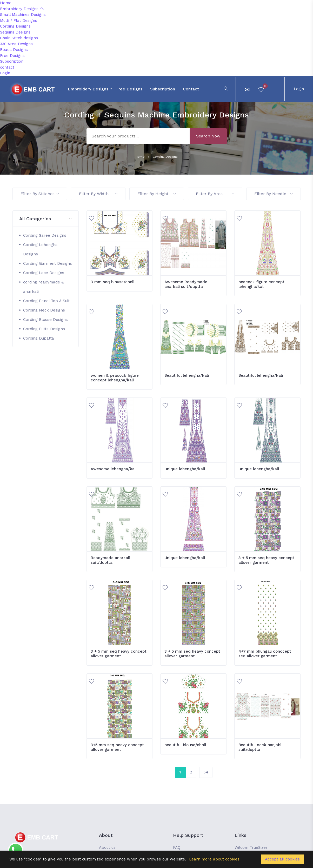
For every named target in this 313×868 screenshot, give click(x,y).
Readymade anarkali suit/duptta (110, 560)
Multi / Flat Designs (19, 21)
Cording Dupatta (39, 338)
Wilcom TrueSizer (251, 847)
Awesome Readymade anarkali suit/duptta (186, 284)
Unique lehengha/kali (185, 469)
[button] (46, 219)
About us (107, 847)
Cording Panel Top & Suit (46, 301)
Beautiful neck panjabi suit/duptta (260, 747)
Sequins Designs (15, 32)
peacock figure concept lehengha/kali (261, 284)
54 (206, 772)
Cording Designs (15, 26)
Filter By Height (157, 194)
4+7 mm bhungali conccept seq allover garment (265, 654)
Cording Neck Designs (44, 310)
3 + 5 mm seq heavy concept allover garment (266, 560)
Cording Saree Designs (45, 235)
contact (7, 67)
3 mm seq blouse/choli (112, 282)
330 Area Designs (16, 44)
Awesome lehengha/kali (114, 469)
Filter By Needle (274, 194)
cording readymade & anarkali (43, 287)
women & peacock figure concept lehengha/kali (115, 378)
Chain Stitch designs (19, 38)
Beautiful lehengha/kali (187, 375)
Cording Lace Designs (44, 273)
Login (5, 73)
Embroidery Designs (22, 9)
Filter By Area (215, 194)
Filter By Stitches (40, 194)
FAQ (177, 847)
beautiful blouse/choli (185, 745)
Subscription (12, 61)
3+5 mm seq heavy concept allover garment (117, 747)
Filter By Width (98, 194)
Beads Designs (14, 50)
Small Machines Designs (23, 15)
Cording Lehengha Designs (40, 249)
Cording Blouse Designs (45, 320)
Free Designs (12, 56)
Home (6, 3)
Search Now (208, 136)
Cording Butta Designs (44, 329)
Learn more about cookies (214, 859)
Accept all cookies (282, 859)
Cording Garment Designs (48, 263)
